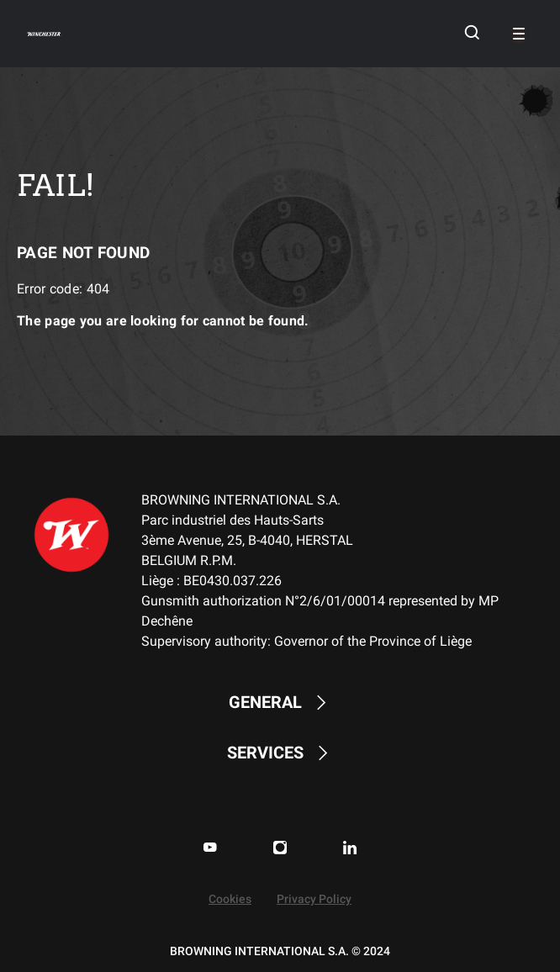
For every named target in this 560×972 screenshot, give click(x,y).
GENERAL (280, 703)
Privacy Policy (314, 899)
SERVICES (280, 753)
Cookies (230, 899)
